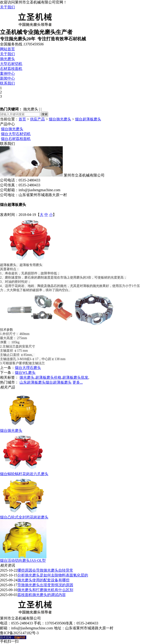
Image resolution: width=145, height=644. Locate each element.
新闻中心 (7, 78)
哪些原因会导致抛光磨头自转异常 (45, 570)
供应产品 (37, 119)
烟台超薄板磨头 (88, 119)
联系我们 (7, 83)
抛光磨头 (7, 59)
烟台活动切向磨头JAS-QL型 (23, 561)
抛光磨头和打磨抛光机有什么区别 (45, 590)
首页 (22, 119)
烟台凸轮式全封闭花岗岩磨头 (24, 517)
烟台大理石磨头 (28, 368)
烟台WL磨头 (25, 373)
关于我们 (7, 7)
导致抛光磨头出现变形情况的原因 (45, 585)
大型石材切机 (11, 64)
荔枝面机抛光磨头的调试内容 (42, 595)
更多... (78, 382)
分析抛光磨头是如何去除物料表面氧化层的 (53, 575)
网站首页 (7, 49)
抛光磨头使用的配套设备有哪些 (43, 580)
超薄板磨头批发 (75, 377)
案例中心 (7, 73)
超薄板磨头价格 (48, 377)
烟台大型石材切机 (16, 134)
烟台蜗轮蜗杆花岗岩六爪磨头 (24, 474)
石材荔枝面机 (11, 69)
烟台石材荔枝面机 (16, 139)
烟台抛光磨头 (60, 119)
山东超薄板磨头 (33, 382)
